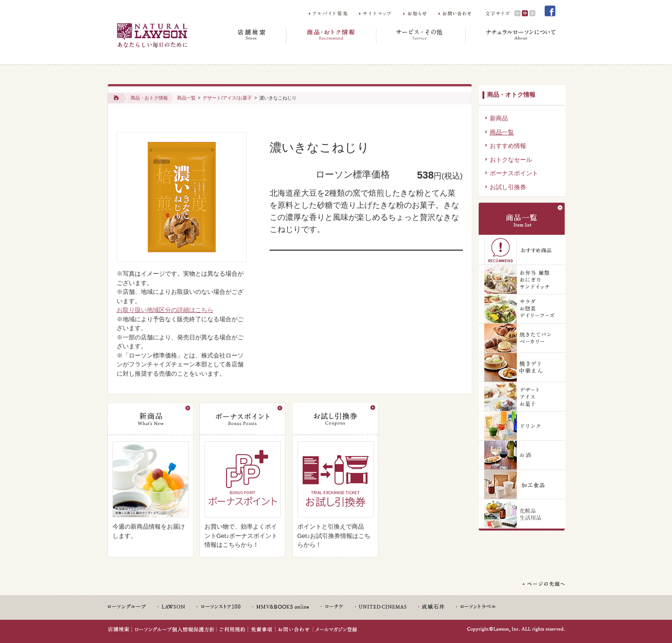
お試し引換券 (508, 187)
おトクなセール (511, 160)
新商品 (499, 118)
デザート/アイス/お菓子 (227, 98)
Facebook (550, 11)
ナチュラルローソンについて (511, 35)
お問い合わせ (456, 13)
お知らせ (416, 13)
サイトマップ (376, 13)
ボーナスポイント (514, 173)
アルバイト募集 (329, 13)
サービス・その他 (421, 35)
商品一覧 (186, 98)
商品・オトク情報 (511, 95)
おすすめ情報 (508, 146)
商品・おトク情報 (332, 35)
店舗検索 (253, 35)
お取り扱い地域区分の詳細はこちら (165, 310)
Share (284, 124)
